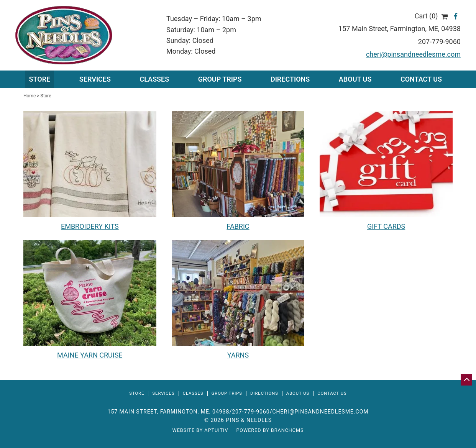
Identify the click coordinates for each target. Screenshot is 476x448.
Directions (290, 79)
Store (39, 79)
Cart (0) (431, 16)
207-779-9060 (439, 42)
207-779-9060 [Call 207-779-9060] (251, 412)
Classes (154, 79)
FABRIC (238, 226)
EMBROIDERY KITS (90, 226)
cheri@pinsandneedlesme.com (413, 54)
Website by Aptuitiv (200, 431)
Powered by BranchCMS (270, 431)
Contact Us (421, 79)
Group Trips (220, 79)
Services (163, 393)
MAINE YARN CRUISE (90, 355)
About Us (355, 79)
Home (30, 96)
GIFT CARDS (386, 226)
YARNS (238, 355)
